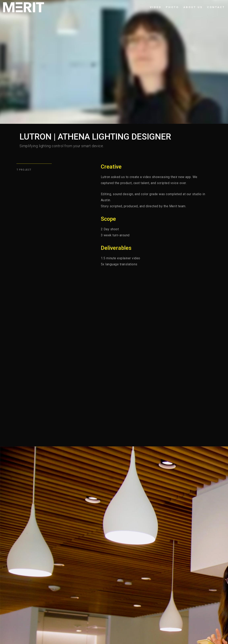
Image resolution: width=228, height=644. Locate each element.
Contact (216, 7)
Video (156, 7)
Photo (172, 7)
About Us (193, 7)
